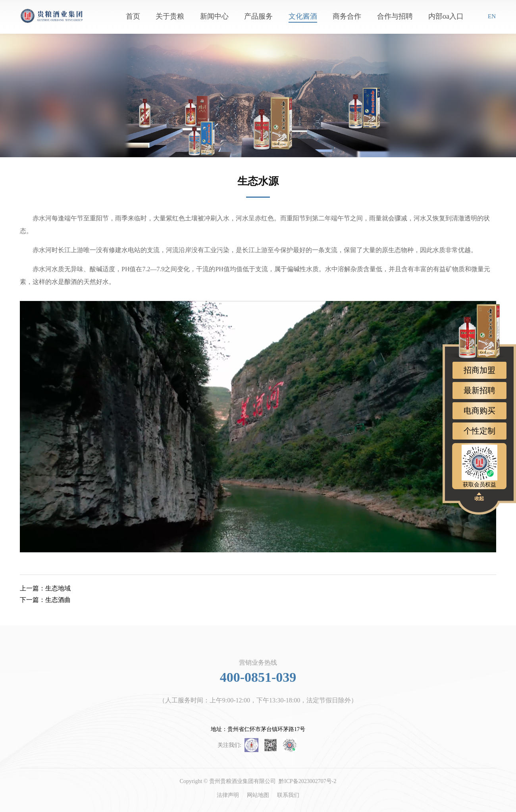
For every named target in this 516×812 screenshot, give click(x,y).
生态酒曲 (45, 600)
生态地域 (45, 588)
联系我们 (288, 795)
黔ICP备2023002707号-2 (307, 781)
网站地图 (258, 795)
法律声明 (228, 795)
